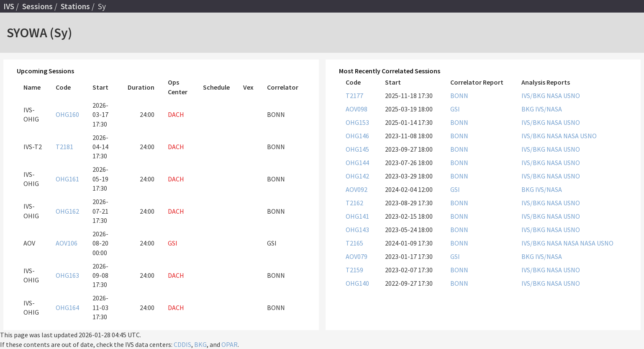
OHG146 (357, 136)
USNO (572, 96)
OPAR (230, 344)
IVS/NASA (549, 109)
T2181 (64, 147)
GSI (455, 109)
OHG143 (357, 230)
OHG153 (357, 122)
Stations (75, 6)
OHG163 (67, 275)
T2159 (354, 270)
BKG (528, 109)
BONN (459, 96)
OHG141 (357, 216)
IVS (9, 6)
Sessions (37, 6)
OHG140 (357, 283)
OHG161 (67, 179)
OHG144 (357, 163)
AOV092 (357, 189)
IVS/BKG (534, 96)
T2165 (354, 243)
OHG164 (67, 308)
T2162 (354, 203)
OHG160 (67, 114)
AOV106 (67, 243)
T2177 (354, 96)
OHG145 (357, 149)
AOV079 (357, 256)
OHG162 (67, 211)
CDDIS (182, 344)
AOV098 (357, 109)
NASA (555, 96)
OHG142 (357, 176)
